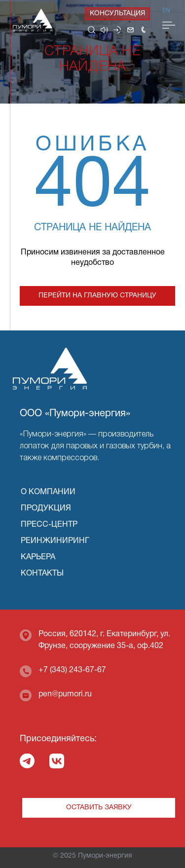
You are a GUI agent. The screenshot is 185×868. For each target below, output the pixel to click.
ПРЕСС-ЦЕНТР (49, 525)
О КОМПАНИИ (48, 492)
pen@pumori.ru (65, 694)
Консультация (117, 14)
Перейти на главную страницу (97, 296)
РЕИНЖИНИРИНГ (55, 541)
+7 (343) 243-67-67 (72, 670)
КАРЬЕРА (38, 557)
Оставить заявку (99, 808)
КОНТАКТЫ (42, 574)
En (166, 11)
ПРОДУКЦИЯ (46, 508)
